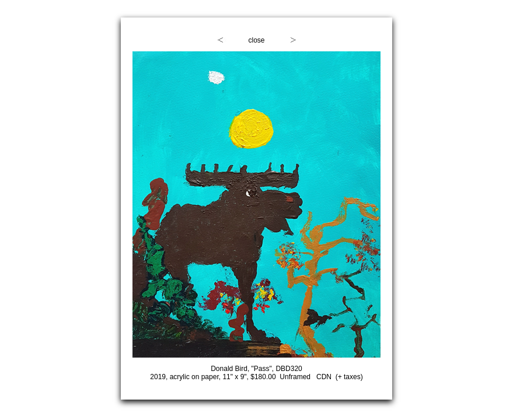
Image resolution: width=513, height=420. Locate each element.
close (256, 40)
